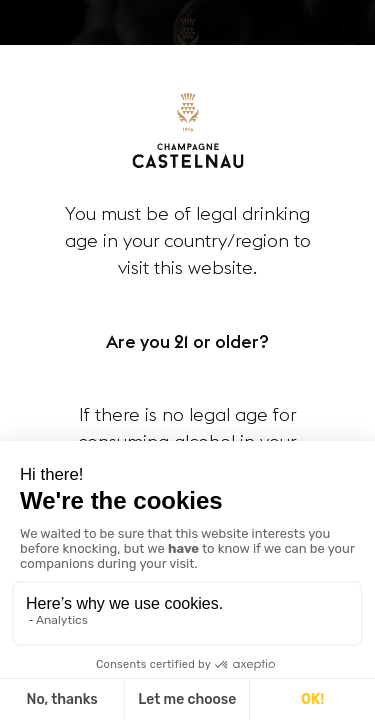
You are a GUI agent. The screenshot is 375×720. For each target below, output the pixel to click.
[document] (187, 360)
